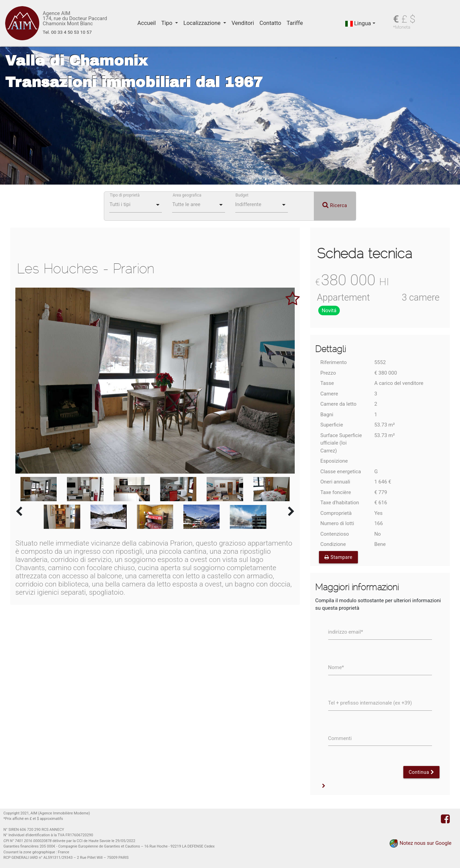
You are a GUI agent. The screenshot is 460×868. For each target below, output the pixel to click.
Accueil (147, 23)
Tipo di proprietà (124, 195)
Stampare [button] (338, 557)
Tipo (168, 23)
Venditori (243, 23)
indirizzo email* (346, 632)
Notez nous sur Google (426, 843)
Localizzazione (203, 23)
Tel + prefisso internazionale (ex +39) (370, 703)
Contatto (270, 23)
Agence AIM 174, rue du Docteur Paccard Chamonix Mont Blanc (75, 18)
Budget (242, 195)
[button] (324, 786)
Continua (421, 772)
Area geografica (187, 195)
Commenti (340, 738)
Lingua (358, 23)
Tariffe (295, 23)
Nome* (336, 667)
